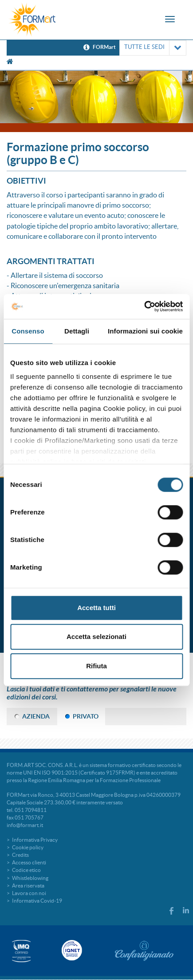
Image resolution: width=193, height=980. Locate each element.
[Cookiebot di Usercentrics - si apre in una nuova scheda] (144, 306)
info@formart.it (25, 825)
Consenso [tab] (28, 331)
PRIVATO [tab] (86, 716)
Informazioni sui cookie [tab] (145, 331)
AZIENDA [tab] (36, 716)
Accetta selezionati (96, 637)
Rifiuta (96, 666)
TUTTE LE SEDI (153, 48)
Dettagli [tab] (77, 331)
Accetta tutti (96, 608)
